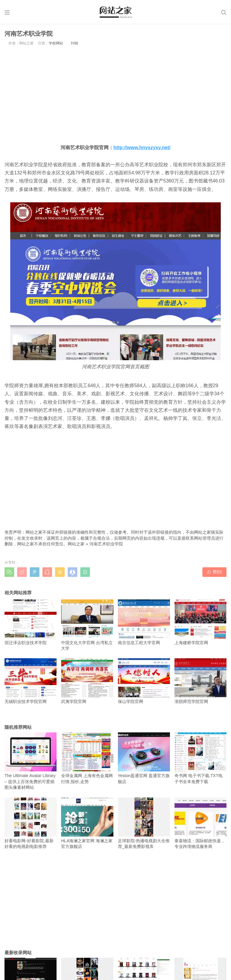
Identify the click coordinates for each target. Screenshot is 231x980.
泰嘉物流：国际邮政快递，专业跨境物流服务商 (200, 823)
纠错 (75, 43)
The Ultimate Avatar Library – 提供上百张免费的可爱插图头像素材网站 (31, 761)
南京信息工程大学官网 (144, 622)
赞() (214, 572)
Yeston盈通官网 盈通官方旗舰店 (144, 758)
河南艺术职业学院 (106, 544)
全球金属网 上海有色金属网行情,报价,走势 (87, 758)
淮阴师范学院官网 (200, 681)
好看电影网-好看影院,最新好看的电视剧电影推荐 (31, 823)
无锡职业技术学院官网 (31, 681)
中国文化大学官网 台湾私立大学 (87, 625)
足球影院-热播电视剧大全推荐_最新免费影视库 (144, 823)
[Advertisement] (115, 95)
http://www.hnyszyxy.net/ (142, 148)
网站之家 (76, 544)
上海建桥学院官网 (200, 622)
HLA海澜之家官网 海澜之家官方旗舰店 (87, 823)
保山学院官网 (144, 681)
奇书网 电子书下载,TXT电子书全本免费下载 (200, 758)
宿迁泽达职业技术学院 (31, 622)
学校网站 (56, 43)
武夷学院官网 (87, 681)
